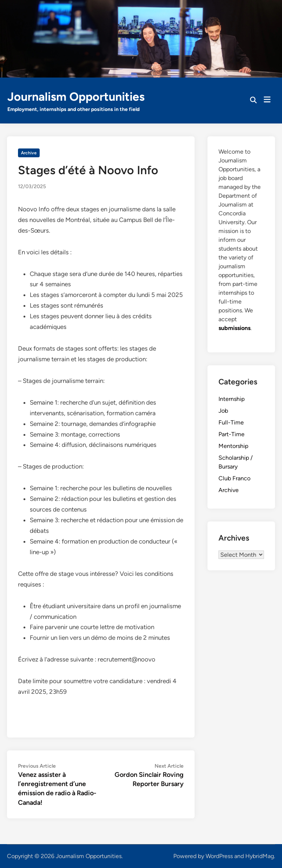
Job (223, 411)
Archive (29, 153)
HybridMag (260, 856)
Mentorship (233, 446)
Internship (232, 399)
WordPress (219, 856)
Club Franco (234, 478)
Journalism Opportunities (76, 97)
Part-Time (232, 434)
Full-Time (231, 422)
